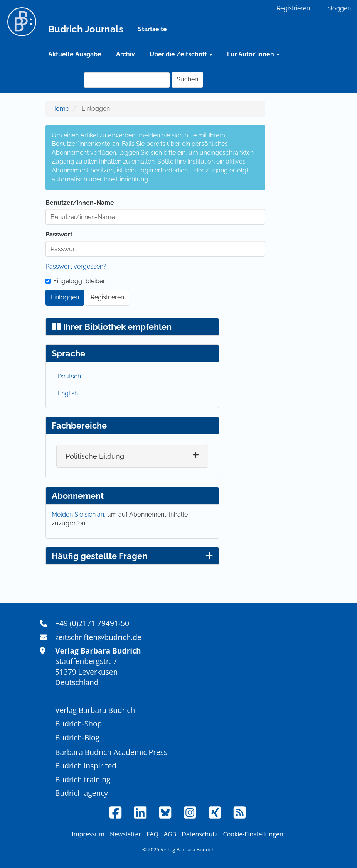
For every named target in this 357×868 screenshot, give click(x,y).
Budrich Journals (86, 29)
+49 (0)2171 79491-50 (92, 623)
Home (60, 109)
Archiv (125, 54)
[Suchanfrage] (127, 80)
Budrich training (83, 779)
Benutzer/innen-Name (80, 203)
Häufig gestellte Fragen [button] (132, 556)
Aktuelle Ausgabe (75, 54)
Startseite (152, 29)
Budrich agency (82, 793)
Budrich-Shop (78, 724)
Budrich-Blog (77, 737)
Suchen (187, 79)
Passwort (59, 234)
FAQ (152, 834)
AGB (170, 834)
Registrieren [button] (107, 297)
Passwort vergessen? (76, 266)
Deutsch (69, 376)
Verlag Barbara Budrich (95, 710)
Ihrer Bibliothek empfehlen (112, 327)
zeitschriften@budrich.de (98, 637)
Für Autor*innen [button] (253, 54)
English (68, 393)
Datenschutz (200, 834)
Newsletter (125, 834)
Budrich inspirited (86, 766)
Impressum (88, 834)
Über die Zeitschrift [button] (181, 54)
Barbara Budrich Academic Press (111, 752)
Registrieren (293, 8)
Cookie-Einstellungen (253, 834)
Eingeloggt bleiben (76, 281)
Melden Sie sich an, (79, 514)
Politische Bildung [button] (95, 456)
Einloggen (337, 8)
